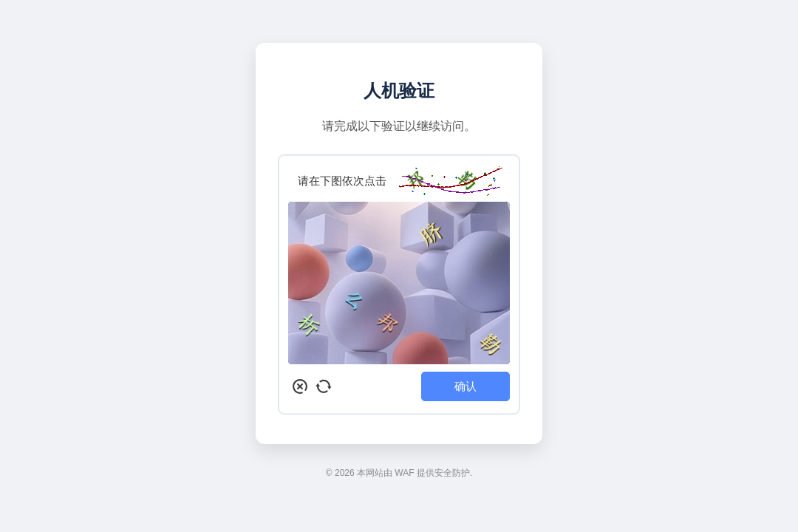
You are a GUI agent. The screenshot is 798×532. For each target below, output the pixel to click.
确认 (465, 386)
